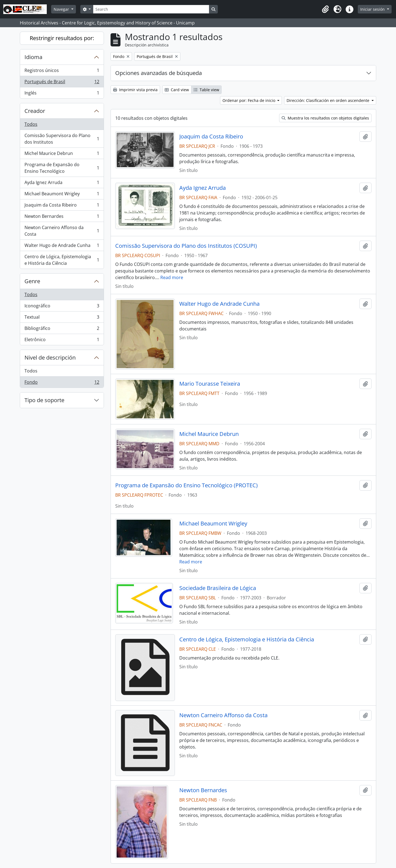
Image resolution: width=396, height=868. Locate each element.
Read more (172, 277)
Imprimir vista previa (135, 90)
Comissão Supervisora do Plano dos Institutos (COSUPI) (186, 246)
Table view (206, 90)
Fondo (62, 383)
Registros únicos (62, 72)
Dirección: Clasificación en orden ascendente (328, 100)
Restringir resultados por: (62, 38)
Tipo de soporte (44, 400)
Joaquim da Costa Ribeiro (62, 206)
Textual (62, 318)
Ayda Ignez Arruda (62, 184)
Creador (35, 111)
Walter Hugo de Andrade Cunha (62, 247)
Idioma (33, 57)
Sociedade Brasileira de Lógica (218, 588)
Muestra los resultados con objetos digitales (325, 118)
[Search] (151, 9)
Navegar (62, 9)
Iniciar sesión (373, 9)
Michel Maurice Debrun (62, 155)
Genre (32, 281)
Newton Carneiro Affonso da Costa (62, 231)
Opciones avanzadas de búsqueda (159, 73)
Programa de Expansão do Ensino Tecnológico (62, 168)
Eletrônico (62, 341)
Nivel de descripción (50, 358)
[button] (325, 9)
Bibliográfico (62, 329)
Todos (31, 124)
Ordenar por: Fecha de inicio (249, 100)
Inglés (62, 94)
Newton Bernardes (62, 217)
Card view (177, 90)
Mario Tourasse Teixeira (210, 384)
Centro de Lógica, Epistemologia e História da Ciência (62, 260)
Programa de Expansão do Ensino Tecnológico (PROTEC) (186, 485)
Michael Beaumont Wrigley (62, 195)
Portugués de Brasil (62, 83)
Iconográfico (62, 307)
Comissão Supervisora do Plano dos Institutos (62, 139)
